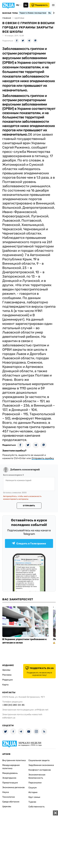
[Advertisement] (29, 839)
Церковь (7, 806)
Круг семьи (34, 797)
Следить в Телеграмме (29, 543)
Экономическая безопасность (37, 776)
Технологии (9, 797)
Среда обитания (11, 802)
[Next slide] (53, 13)
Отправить (29, 506)
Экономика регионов (13, 787)
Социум (33, 788)
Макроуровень (10, 773)
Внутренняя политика (14, 760)
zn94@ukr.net (41, 710)
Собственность (37, 807)
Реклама (7, 675)
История (33, 792)
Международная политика (11, 767)
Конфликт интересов (40, 770)
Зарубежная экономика (41, 765)
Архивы (6, 670)
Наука (6, 792)
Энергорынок (9, 778)
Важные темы (10, 13)
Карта (5, 685)
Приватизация (10, 783)
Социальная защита (39, 760)
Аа (26, 5)
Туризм (32, 802)
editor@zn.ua (9, 718)
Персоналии (35, 783)
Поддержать (40, 5)
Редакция (8, 680)
